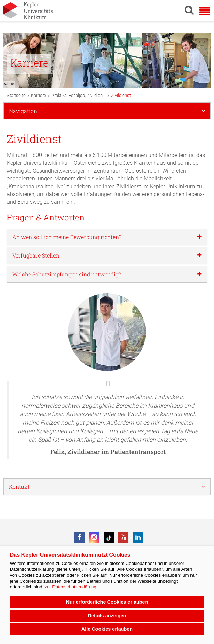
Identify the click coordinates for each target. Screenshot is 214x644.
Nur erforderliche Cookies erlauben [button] (107, 602)
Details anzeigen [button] (107, 616)
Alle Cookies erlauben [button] (107, 629)
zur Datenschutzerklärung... (72, 587)
